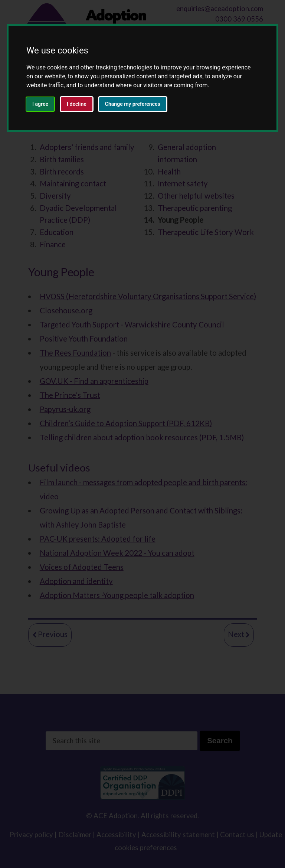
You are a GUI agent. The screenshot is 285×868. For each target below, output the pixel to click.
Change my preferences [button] (133, 104)
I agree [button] (40, 104)
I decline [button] (77, 104)
